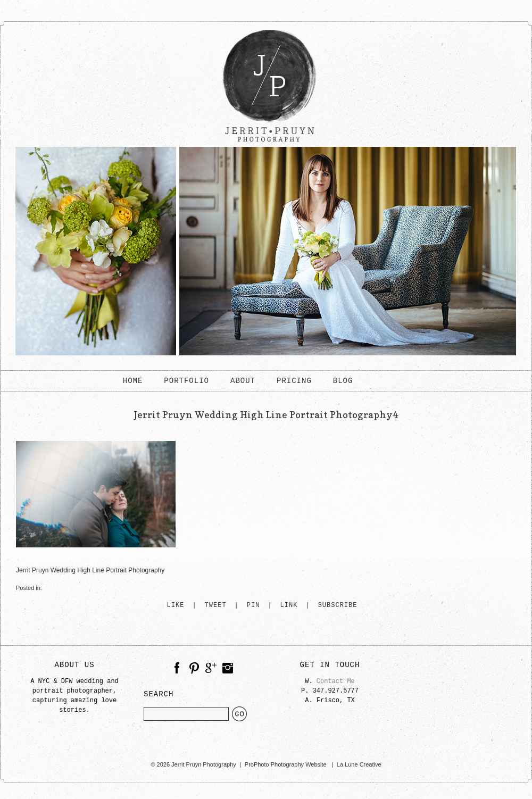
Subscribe (338, 606)
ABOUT (243, 381)
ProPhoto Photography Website (286, 764)
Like (176, 606)
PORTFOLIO (186, 381)
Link (289, 606)
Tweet (216, 606)
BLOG (343, 381)
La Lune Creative (359, 764)
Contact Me (336, 681)
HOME (133, 381)
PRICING (294, 381)
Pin (253, 606)
